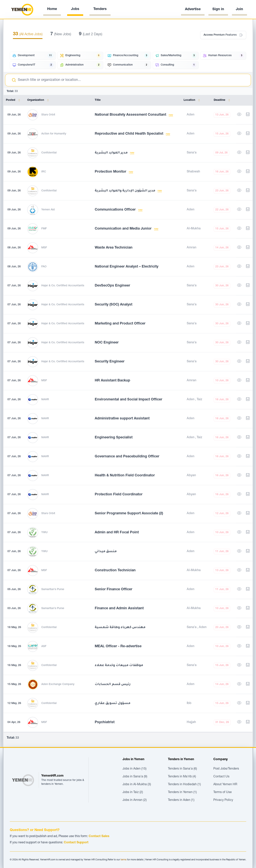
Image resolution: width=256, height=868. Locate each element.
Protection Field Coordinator (119, 495)
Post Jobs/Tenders (226, 769)
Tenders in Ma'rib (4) (182, 777)
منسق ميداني (106, 552)
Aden (191, 115)
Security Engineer (110, 362)
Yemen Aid (48, 210)
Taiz (199, 400)
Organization (39, 100)
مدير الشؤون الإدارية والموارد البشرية (125, 191)
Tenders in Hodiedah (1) (184, 785)
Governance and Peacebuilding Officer (127, 457)
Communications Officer (116, 210)
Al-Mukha (194, 229)
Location (192, 100)
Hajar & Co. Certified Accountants (63, 286)
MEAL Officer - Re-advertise (118, 646)
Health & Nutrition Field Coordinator (125, 476)
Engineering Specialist (114, 438)
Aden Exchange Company (58, 684)
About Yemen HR (225, 785)
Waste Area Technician (114, 248)
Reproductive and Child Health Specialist (129, 134)
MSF (44, 248)
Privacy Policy (223, 800)
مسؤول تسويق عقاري (113, 703)
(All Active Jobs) (28, 34)
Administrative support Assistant (122, 419)
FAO (44, 267)
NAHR (45, 400)
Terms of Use (223, 792)
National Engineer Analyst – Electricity (127, 267)
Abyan (191, 476)
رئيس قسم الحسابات (113, 684)
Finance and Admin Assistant (119, 608)
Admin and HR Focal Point (117, 533)
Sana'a (192, 153)
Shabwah (193, 172)
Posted (14, 100)
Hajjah (191, 722)
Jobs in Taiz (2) (133, 792)
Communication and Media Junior (124, 229)
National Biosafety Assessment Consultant (131, 115)
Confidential (49, 153)
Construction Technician (115, 571)
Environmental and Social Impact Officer (128, 400)
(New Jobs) (61, 34)
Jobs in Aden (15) (134, 769)
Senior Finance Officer (114, 589)
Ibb (189, 703)
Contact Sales (99, 836)
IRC (44, 172)
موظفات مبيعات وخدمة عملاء (119, 665)
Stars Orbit (48, 115)
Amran (192, 248)
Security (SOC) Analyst (114, 305)
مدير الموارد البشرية (112, 153)
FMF (44, 229)
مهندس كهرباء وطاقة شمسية (120, 627)
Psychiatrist (105, 722)
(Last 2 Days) (91, 34)
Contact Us (221, 777)
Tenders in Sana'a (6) (182, 769)
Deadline (223, 100)
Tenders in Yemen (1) (182, 792)
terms (123, 860)
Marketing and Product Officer (120, 324)
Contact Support (76, 843)
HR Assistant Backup (112, 381)
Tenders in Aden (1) (181, 800)
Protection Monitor (111, 172)
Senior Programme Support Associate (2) (129, 514)
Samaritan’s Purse (53, 589)
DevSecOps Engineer (112, 286)
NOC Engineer (107, 343)
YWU (44, 533)
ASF (44, 646)
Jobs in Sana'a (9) (135, 777)
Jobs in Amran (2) (135, 800)
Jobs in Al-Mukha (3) (137, 785)
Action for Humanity (54, 134)
